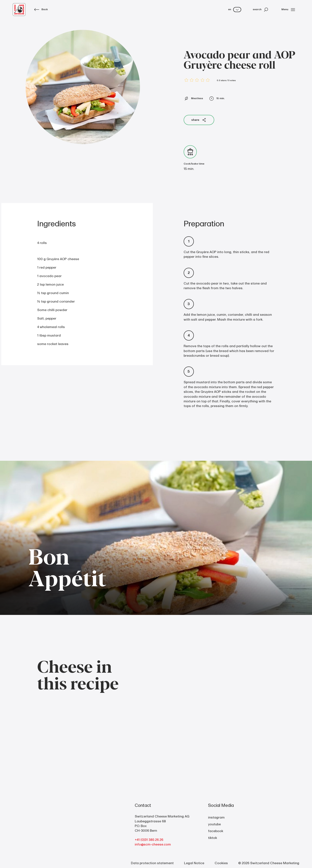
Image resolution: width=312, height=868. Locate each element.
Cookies (221, 863)
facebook (216, 831)
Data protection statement (152, 863)
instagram (216, 817)
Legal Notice (194, 863)
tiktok (213, 838)
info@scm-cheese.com (153, 844)
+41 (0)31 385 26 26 (149, 840)
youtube (214, 824)
